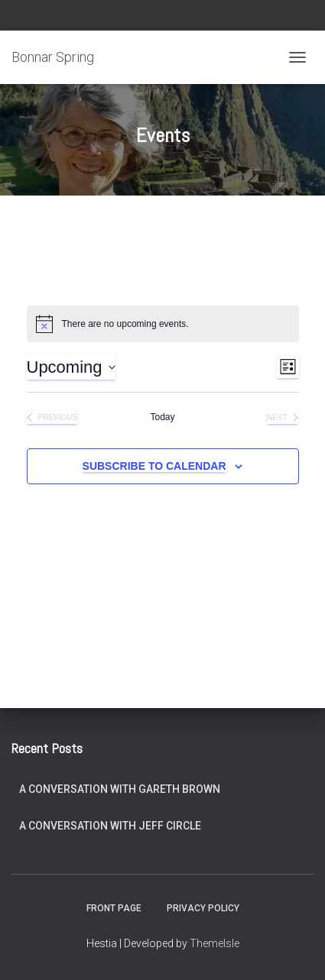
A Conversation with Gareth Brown (120, 789)
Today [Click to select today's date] (162, 417)
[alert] (163, 324)
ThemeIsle (214, 943)
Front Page (114, 908)
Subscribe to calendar (154, 466)
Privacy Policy (203, 908)
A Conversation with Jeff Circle (110, 826)
